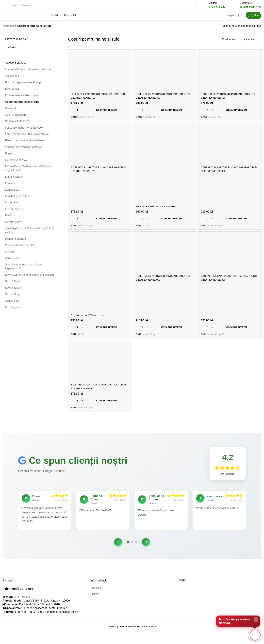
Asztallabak (12, 79)
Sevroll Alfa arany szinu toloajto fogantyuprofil (24, 270)
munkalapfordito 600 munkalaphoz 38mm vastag (30, 234)
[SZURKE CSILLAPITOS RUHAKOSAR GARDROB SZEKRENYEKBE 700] (99, 148)
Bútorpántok (12, 92)
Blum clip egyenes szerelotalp (23, 86)
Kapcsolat (96, 600)
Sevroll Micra (13, 285)
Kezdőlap (8, 29)
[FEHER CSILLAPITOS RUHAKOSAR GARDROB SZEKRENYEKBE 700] (99, 74)
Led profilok (12, 206)
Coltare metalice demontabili (22, 99)
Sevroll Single (13, 297)
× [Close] (256, 618)
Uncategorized (14, 310)
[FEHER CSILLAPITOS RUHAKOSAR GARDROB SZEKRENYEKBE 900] (165, 257)
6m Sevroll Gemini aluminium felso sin (28, 73)
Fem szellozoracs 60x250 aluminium (27, 137)
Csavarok (11, 111)
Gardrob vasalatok (16, 163)
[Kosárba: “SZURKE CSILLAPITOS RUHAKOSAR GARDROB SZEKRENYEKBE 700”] (99, 221)
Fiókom (95, 606)
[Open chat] (255, 635)
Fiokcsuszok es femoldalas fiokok (25, 144)
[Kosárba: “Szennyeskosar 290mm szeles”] (99, 330)
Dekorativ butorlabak (17, 124)
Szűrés (12, 51)
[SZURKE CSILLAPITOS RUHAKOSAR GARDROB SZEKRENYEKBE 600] (99, 366)
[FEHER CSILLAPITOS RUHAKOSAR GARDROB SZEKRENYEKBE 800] (165, 74)
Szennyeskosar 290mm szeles (89, 318)
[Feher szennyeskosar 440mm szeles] (165, 168)
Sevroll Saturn (14, 291)
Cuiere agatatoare (16, 118)
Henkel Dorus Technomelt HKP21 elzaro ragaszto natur (29, 171)
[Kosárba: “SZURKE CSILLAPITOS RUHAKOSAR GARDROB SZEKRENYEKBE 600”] (99, 404)
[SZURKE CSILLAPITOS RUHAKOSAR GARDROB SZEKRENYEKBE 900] (230, 148)
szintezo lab (12, 304)
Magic (9, 219)
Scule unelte (12, 261)
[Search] (102, 7)
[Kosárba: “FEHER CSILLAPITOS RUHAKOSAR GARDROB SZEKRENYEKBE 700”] (99, 113)
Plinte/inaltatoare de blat (20, 248)
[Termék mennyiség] (78, 113)
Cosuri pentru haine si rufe (22, 105)
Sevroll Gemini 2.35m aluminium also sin (29, 278)
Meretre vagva (14, 225)
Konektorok (12, 193)
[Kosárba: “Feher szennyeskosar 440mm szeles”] (165, 221)
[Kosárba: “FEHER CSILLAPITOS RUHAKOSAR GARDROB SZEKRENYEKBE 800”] (165, 113)
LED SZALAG (13, 212)
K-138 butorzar (14, 180)
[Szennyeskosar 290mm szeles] (99, 276)
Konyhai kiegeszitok (17, 199)
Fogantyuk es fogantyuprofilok (23, 150)
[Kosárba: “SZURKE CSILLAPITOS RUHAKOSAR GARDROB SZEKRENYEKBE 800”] (230, 330)
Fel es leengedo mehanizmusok (24, 131)
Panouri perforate (15, 242)
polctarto (10, 255)
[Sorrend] (241, 42)
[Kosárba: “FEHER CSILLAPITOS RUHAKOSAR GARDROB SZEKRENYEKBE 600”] (230, 113)
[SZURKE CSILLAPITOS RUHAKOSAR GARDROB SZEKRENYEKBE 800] (230, 257)
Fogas (9, 157)
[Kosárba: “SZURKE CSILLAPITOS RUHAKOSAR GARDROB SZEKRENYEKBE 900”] (230, 221)
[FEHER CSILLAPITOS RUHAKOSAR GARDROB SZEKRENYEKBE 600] (230, 74)
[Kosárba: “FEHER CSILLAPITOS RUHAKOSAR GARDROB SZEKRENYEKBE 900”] (165, 330)
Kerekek (10, 186)
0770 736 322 (22, 609)
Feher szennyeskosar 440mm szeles (158, 209)
